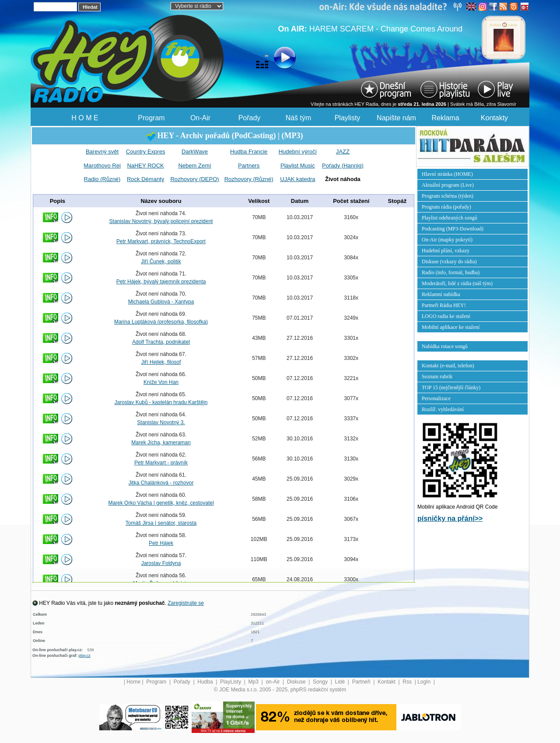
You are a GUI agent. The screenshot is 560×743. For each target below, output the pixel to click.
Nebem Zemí (194, 166)
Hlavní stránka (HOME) (447, 174)
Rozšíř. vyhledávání (443, 409)
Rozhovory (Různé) (249, 179)
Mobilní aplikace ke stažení (451, 327)
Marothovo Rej (102, 166)
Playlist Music (298, 166)
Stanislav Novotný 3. (161, 422)
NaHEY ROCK (145, 166)
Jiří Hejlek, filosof (161, 362)
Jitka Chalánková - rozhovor (161, 483)
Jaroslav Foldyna (161, 563)
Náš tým (299, 118)
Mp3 (254, 682)
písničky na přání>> (450, 518)
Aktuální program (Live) (448, 185)
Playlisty (348, 118)
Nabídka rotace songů (445, 346)
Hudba (206, 682)
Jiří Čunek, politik (161, 262)
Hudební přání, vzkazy (446, 251)
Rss (408, 682)
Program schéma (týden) (448, 196)
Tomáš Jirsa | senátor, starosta (161, 523)
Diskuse (297, 682)
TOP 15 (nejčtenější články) (451, 387)
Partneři (362, 682)
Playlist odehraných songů (450, 218)
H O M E (85, 118)
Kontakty (494, 118)
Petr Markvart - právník (161, 463)
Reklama (445, 118)
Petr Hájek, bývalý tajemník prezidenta (161, 282)
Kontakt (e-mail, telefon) (448, 366)
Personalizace (436, 398)
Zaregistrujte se (186, 603)
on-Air (273, 682)
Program (151, 118)
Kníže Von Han (161, 382)
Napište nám (396, 118)
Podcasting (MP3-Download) (453, 229)
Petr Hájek (161, 543)
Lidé (341, 682)
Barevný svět (102, 152)
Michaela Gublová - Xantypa (161, 302)
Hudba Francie (249, 152)
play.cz (85, 656)
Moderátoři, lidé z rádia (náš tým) (457, 283)
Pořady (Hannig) (343, 166)
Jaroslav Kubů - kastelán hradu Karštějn (161, 402)
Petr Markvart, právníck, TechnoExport (161, 241)
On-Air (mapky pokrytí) (447, 240)
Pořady (250, 118)
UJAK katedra (297, 179)
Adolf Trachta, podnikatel (161, 342)
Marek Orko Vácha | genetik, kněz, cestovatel (161, 503)
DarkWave (195, 152)
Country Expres (146, 152)
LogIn (425, 682)
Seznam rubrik (437, 377)
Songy (321, 682)
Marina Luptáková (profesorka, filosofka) (161, 322)
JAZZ (343, 152)
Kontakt (387, 682)
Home (133, 682)
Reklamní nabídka (441, 294)
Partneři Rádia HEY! (444, 305)
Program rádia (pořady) (446, 207)
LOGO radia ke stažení (446, 316)
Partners (249, 166)
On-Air (200, 118)
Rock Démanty (145, 179)
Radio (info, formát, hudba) (451, 272)
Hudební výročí (298, 152)
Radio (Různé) (102, 179)
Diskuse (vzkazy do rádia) (449, 262)
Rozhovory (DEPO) (194, 179)
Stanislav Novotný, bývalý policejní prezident (161, 221)
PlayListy (231, 682)
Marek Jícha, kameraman (161, 443)
